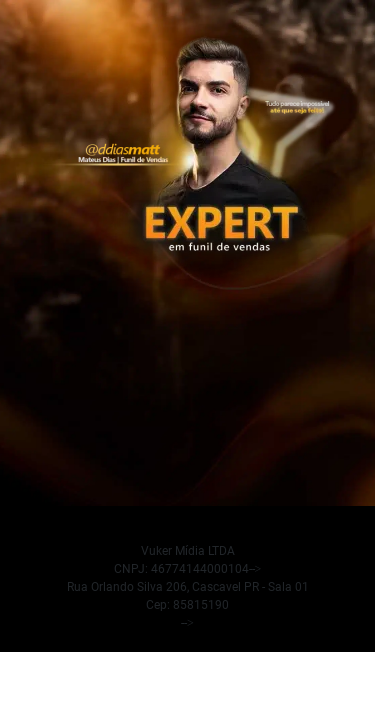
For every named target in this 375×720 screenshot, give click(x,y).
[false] (187, 587)
